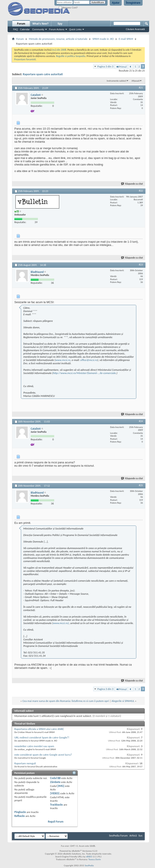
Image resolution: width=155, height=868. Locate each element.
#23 (141, 265)
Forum (21, 24)
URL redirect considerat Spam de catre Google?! (42, 737)
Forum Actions (57, 29)
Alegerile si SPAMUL (123, 701)
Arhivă (133, 835)
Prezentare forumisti (25, 59)
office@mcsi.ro (89, 360)
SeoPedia (89, 865)
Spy (60, 24)
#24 (141, 421)
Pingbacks (20, 812)
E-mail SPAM (126, 39)
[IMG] (61, 786)
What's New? (40, 24)
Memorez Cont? (68, 8)
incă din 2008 (59, 50)
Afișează (136, 81)
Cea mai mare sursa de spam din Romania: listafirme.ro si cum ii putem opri (66, 701)
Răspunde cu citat (132, 184)
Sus (140, 835)
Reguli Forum (56, 822)
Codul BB (55, 778)
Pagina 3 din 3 (105, 66)
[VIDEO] (55, 793)
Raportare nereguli (25, 763)
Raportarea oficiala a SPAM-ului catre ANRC (39, 729)
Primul (121, 67)
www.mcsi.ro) (61, 623)
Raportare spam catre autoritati (43, 74)
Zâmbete (55, 782)
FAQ (15, 29)
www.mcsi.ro (63, 360)
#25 (141, 485)
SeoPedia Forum (118, 835)
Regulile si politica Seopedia (71, 56)
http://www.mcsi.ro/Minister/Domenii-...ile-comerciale (84, 373)
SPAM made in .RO (103, 39)
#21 (141, 88)
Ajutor (116, 3)
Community (38, 29)
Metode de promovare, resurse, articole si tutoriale (58, 39)
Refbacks (20, 816)
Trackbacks (56, 805)
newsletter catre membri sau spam (34, 746)
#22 (141, 191)
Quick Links (75, 29)
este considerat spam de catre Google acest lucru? (43, 755)
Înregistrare (133, 3)
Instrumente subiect (116, 81)
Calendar (25, 29)
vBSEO (89, 857)
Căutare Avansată (135, 29)
